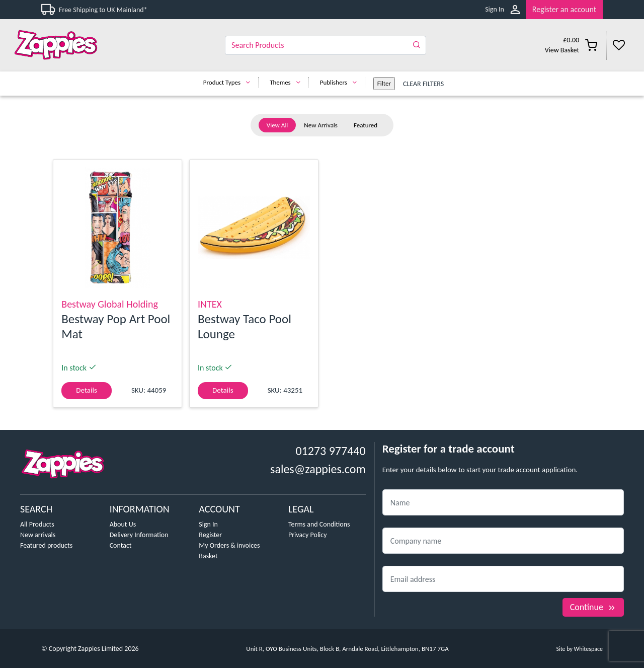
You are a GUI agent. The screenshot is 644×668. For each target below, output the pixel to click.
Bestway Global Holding (110, 304)
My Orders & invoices (229, 545)
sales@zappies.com (318, 469)
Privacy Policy (308, 535)
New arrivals (38, 535)
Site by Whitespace (579, 649)
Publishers (341, 82)
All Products (37, 524)
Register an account (564, 9)
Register (210, 535)
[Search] (326, 45)
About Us (123, 524)
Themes (288, 82)
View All (277, 125)
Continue (593, 607)
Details (86, 390)
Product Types (229, 82)
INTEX (210, 304)
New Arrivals (321, 125)
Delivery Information (139, 535)
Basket (208, 556)
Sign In (495, 9)
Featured (366, 125)
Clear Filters (423, 84)
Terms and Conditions (319, 524)
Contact (121, 545)
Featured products (46, 545)
